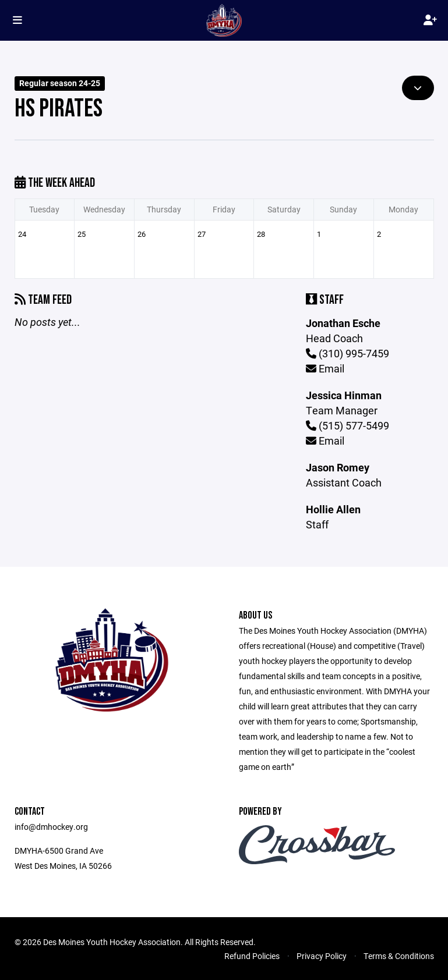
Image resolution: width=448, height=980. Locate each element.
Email (325, 368)
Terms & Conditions (399, 956)
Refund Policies (252, 956)
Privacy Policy (322, 956)
